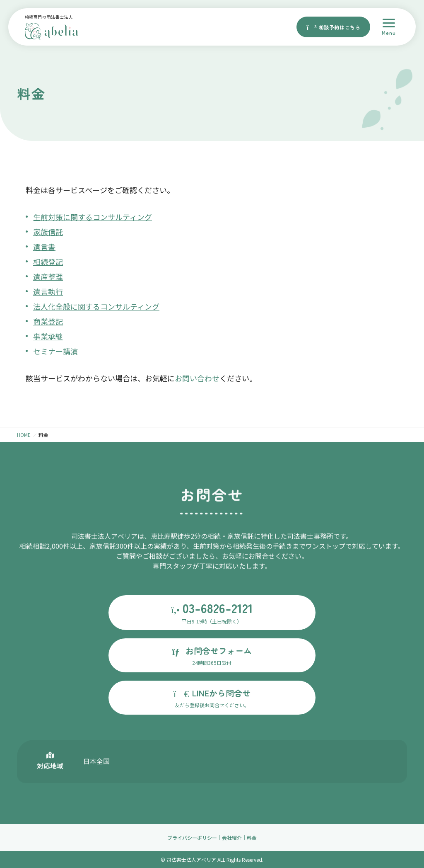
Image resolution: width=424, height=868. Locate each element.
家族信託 (48, 232)
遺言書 (44, 247)
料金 (252, 838)
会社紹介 (232, 838)
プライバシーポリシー (192, 838)
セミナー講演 (55, 351)
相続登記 (48, 262)
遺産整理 (48, 276)
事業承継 (48, 336)
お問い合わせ (197, 378)
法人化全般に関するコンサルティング (96, 306)
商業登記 (48, 321)
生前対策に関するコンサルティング (93, 217)
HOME (24, 435)
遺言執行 (48, 291)
